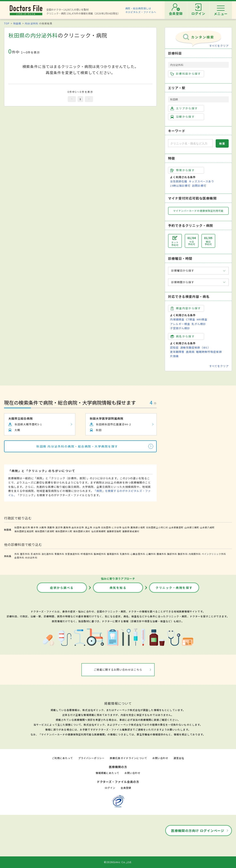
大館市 (43, 527)
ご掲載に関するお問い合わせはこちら (118, 670)
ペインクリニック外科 (214, 554)
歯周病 (190, 352)
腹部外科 (183, 554)
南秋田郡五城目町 (24, 531)
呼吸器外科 (87, 554)
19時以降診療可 (180, 186)
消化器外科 (48, 554)
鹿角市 (67, 527)
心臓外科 (151, 554)
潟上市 (88, 527)
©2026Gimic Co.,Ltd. (118, 862)
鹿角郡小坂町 (138, 527)
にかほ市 (117, 527)
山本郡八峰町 (207, 527)
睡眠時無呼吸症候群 (209, 352)
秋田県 (17, 23)
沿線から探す (182, 117)
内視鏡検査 (177, 319)
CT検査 (191, 319)
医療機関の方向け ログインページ (198, 831)
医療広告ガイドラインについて (128, 758)
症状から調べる (62, 588)
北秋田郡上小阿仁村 (157, 527)
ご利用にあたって (62, 758)
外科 (17, 554)
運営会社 (179, 758)
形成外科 (36, 554)
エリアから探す (184, 108)
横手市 (34, 527)
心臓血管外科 (138, 554)
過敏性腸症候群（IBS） (195, 347)
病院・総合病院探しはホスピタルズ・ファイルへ (141, 10)
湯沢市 (59, 527)
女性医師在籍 (179, 181)
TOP (7, 23)
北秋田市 (106, 527)
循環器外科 (113, 554)
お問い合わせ (160, 758)
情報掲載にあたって (107, 773)
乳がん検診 (199, 324)
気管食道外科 (72, 554)
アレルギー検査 (180, 324)
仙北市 (126, 527)
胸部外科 (172, 554)
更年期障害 (177, 352)
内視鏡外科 (195, 554)
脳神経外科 (100, 554)
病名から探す (182, 336)
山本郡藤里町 (176, 527)
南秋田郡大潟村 (82, 531)
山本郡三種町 (192, 527)
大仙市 (97, 527)
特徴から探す (182, 170)
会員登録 (126, 788)
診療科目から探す (186, 74)
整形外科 (25, 554)
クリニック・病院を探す (174, 588)
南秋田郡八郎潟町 (45, 531)
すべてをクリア (219, 46)
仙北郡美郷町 (99, 531)
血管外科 (19, 557)
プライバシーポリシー (91, 758)
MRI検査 (202, 319)
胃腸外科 (59, 554)
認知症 (174, 347)
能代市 (26, 527)
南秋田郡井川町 (64, 531)
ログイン (110, 788)
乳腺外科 (125, 554)
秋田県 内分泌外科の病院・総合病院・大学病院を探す (77, 446)
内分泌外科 (31, 23)
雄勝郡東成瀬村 (131, 531)
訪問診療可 (199, 186)
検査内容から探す (186, 308)
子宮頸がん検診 (180, 328)
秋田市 (18, 527)
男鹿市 (51, 527)
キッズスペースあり (201, 181)
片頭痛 (174, 356)
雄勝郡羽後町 (114, 531)
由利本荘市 (78, 527)
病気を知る (118, 588)
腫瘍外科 (162, 554)
